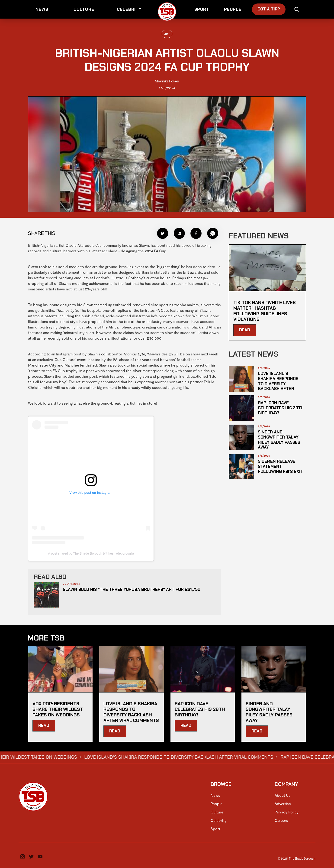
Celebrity (219, 820)
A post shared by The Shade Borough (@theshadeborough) (91, 553)
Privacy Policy (287, 812)
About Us (283, 795)
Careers (281, 820)
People (217, 804)
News (215, 795)
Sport (215, 829)
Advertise (283, 804)
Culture (217, 812)
